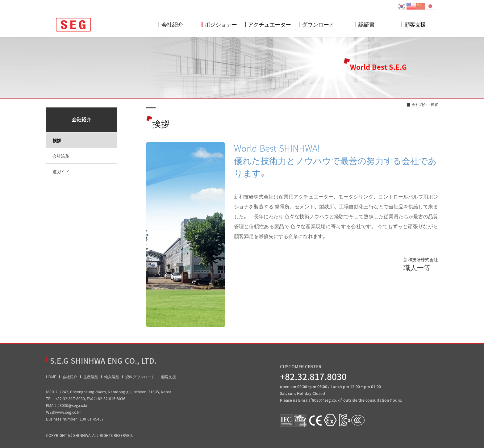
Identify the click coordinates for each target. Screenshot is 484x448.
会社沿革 (61, 156)
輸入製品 (112, 377)
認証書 (365, 24)
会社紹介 (171, 24)
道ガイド (61, 171)
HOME (51, 377)
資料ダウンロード (140, 377)
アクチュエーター (268, 24)
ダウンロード (317, 24)
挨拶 (57, 140)
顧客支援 (414, 24)
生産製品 (91, 377)
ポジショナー (219, 24)
